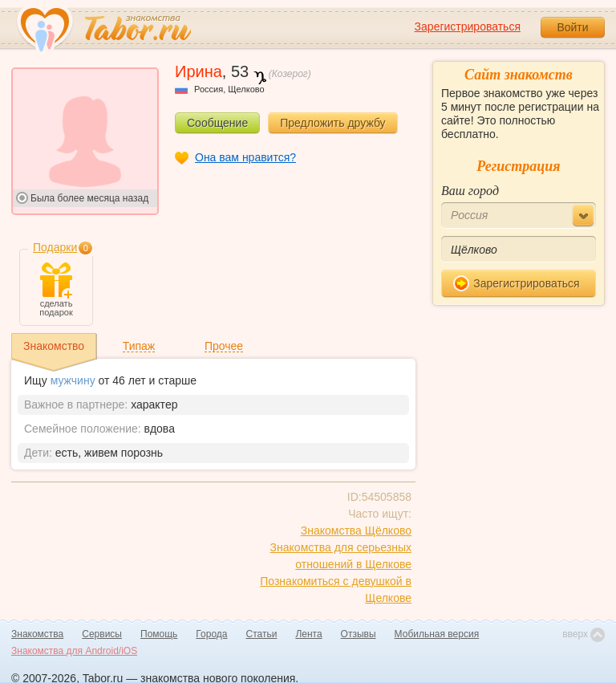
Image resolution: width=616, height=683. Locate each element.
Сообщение (217, 123)
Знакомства (37, 634)
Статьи (262, 634)
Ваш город (470, 191)
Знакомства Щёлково (356, 531)
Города (211, 634)
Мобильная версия (437, 634)
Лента (308, 634)
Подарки (55, 247)
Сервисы (102, 634)
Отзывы (359, 634)
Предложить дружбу (332, 123)
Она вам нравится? (245, 157)
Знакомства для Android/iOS (74, 651)
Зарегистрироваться (468, 26)
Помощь (159, 634)
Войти (572, 27)
